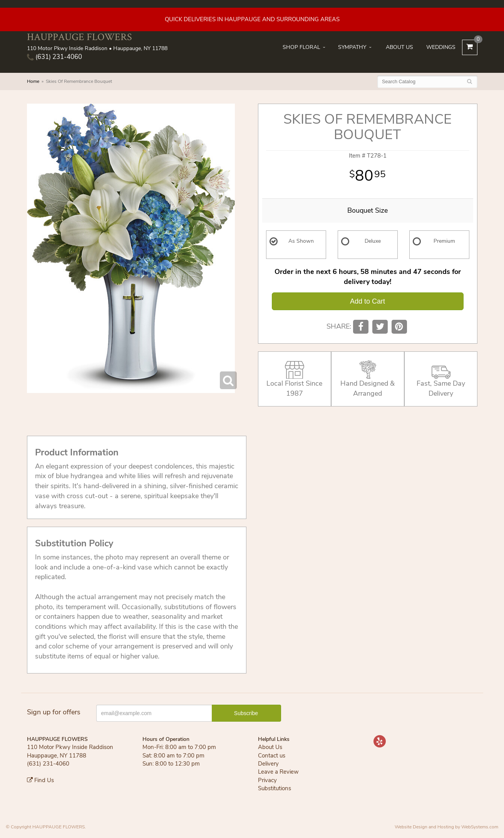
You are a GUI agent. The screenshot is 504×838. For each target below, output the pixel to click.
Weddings (441, 47)
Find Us (40, 780)
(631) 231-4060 (54, 57)
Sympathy (352, 47)
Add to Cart (368, 301)
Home (33, 81)
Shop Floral (301, 47)
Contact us (272, 756)
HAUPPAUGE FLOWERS (79, 37)
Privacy (267, 780)
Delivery (268, 764)
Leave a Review (278, 772)
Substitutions (275, 788)
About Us (399, 47)
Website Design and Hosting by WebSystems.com (446, 827)
